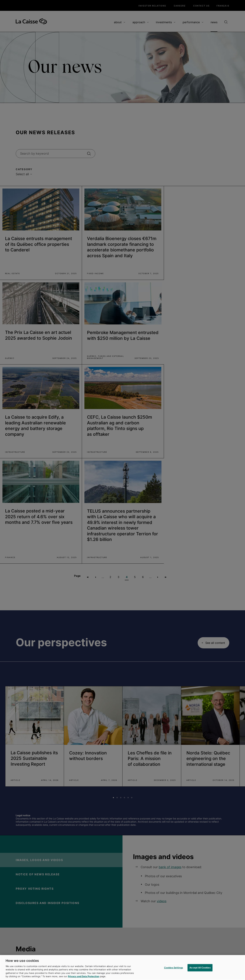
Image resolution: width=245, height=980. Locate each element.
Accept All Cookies (200, 968)
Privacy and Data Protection (84, 977)
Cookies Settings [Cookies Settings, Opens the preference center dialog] (174, 968)
